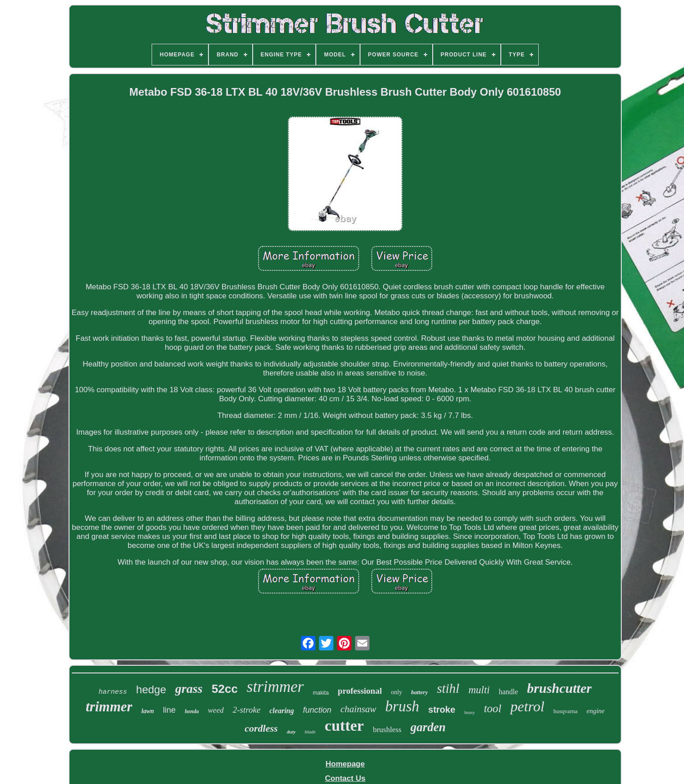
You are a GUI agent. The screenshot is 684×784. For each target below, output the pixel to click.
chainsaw (358, 709)
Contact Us (345, 778)
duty (291, 732)
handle (508, 692)
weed (216, 710)
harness (113, 692)
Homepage (345, 764)
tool (492, 708)
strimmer (275, 687)
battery (419, 692)
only (396, 692)
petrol (527, 706)
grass (189, 689)
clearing (282, 711)
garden (428, 727)
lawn (148, 711)
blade (310, 732)
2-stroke (247, 710)
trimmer (109, 707)
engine (596, 711)
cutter (344, 726)
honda (192, 711)
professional (360, 691)
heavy (469, 712)
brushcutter (559, 688)
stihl (448, 688)
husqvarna (566, 711)
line (169, 710)
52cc (225, 689)
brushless (387, 730)
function (317, 710)
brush (402, 706)
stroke (442, 710)
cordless (261, 728)
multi (479, 690)
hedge (151, 689)
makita (321, 693)
